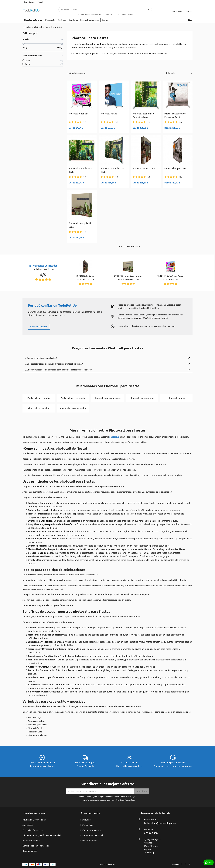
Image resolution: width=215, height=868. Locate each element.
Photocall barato (176, 398)
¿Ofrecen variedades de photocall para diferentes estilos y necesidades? (107, 370)
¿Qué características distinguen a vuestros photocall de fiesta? (107, 364)
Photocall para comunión (73, 398)
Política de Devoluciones (34, 820)
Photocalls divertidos (39, 408)
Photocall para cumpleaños (107, 398)
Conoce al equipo (39, 327)
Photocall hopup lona (86, 279)
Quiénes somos (30, 851)
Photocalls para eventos (142, 398)
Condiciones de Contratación (36, 846)
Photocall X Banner (171, 279)
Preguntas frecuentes (33, 830)
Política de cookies (31, 841)
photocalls (114, 437)
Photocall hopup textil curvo (128, 279)
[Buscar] (105, 10)
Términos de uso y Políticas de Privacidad (42, 835)
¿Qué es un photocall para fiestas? (107, 358)
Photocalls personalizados (73, 408)
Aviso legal (28, 825)
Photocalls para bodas (39, 398)
